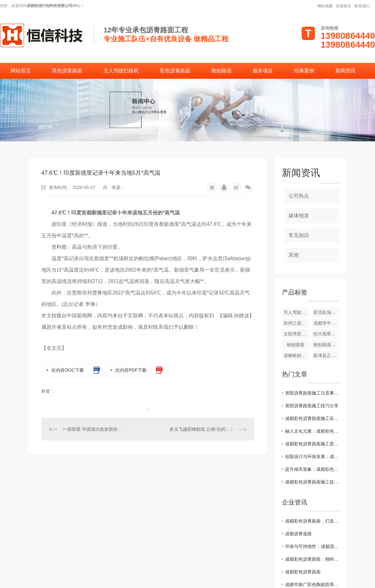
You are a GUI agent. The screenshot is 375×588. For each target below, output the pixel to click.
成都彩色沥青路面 (303, 572)
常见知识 (299, 235)
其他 (294, 255)
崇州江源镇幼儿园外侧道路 (297, 323)
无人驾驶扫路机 (121, 71)
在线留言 (344, 6)
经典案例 (304, 71)
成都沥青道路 (298, 534)
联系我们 (362, 6)
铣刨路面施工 (326, 345)
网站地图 (325, 6)
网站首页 (21, 71)
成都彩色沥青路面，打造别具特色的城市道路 (312, 521)
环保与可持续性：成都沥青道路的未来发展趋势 (312, 546)
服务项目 (263, 71)
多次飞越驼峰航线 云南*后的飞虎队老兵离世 (208, 429)
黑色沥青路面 (67, 71)
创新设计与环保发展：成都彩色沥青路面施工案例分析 (312, 456)
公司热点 (299, 196)
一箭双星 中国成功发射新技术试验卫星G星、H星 (95, 429)
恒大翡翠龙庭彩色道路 (326, 334)
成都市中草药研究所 (326, 323)
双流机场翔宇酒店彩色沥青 (326, 312)
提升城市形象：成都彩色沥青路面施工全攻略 (312, 469)
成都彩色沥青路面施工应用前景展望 (312, 418)
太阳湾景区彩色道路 (297, 334)
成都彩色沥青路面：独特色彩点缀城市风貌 (312, 559)
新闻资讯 (345, 71)
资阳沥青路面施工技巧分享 (312, 406)
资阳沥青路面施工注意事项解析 (312, 393)
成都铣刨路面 (297, 355)
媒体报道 (299, 216)
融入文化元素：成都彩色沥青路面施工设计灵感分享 (312, 431)
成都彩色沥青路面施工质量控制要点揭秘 (312, 444)
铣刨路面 (222, 71)
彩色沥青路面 (175, 71)
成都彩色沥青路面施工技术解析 (312, 482)
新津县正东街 (326, 355)
